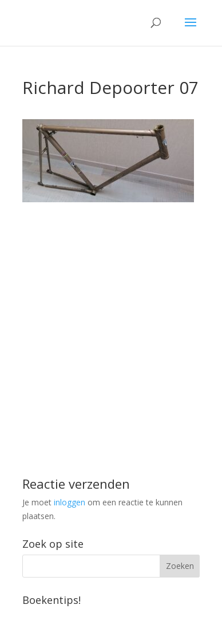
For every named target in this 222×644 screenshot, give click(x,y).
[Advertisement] (111, 313)
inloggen (70, 502)
